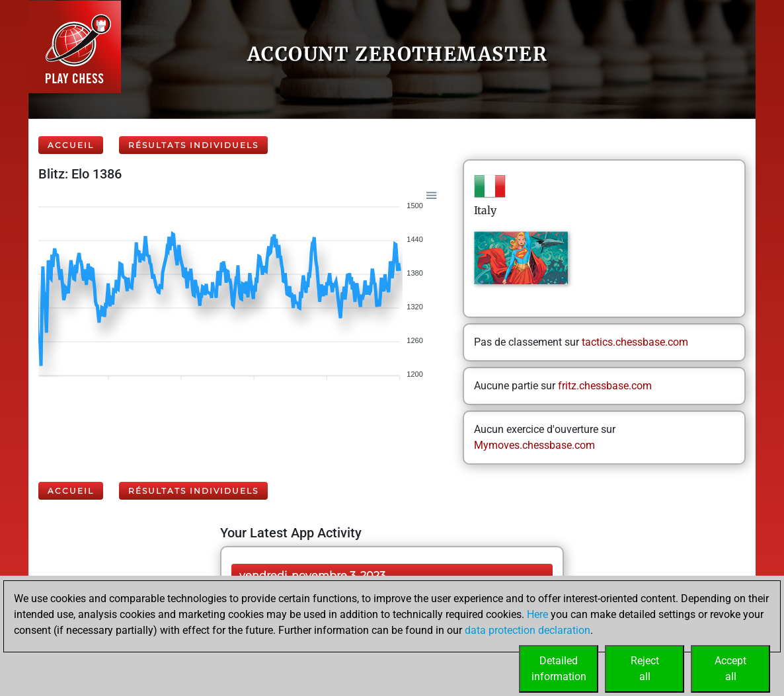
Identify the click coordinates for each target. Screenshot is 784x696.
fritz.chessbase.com (605, 386)
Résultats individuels (193, 145)
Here (537, 614)
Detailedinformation (559, 669)
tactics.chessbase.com (635, 342)
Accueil (71, 145)
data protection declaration (528, 630)
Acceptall (730, 669)
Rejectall (645, 669)
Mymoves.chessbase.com (534, 445)
